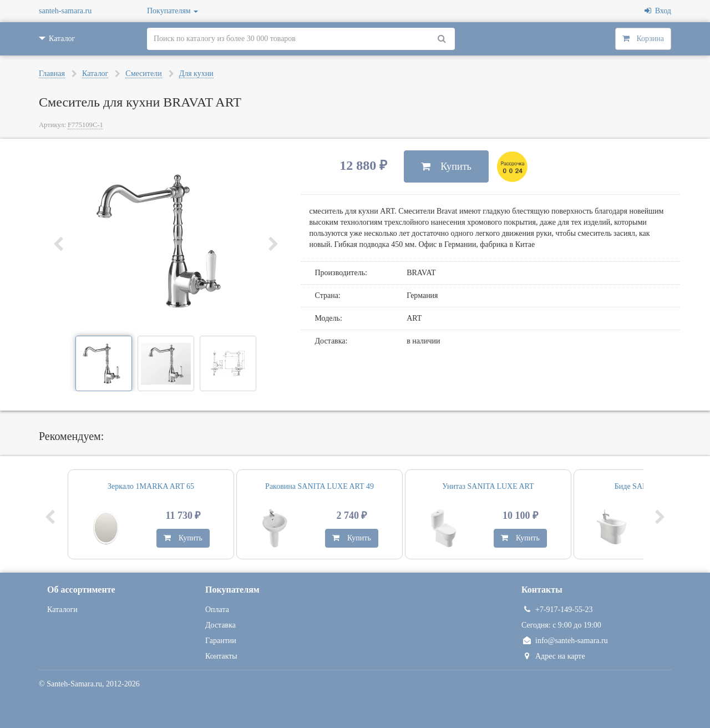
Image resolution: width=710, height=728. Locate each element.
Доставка (220, 625)
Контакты (221, 656)
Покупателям (173, 11)
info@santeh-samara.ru (565, 641)
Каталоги (62, 610)
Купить (446, 166)
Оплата (217, 610)
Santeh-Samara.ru (74, 684)
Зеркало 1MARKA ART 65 (151, 486)
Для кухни (196, 74)
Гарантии (221, 641)
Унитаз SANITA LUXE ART (488, 486)
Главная (52, 74)
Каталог (95, 74)
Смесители (143, 74)
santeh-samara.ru (65, 11)
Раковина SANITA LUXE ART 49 (319, 486)
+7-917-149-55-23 (557, 610)
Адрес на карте (553, 656)
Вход (658, 11)
